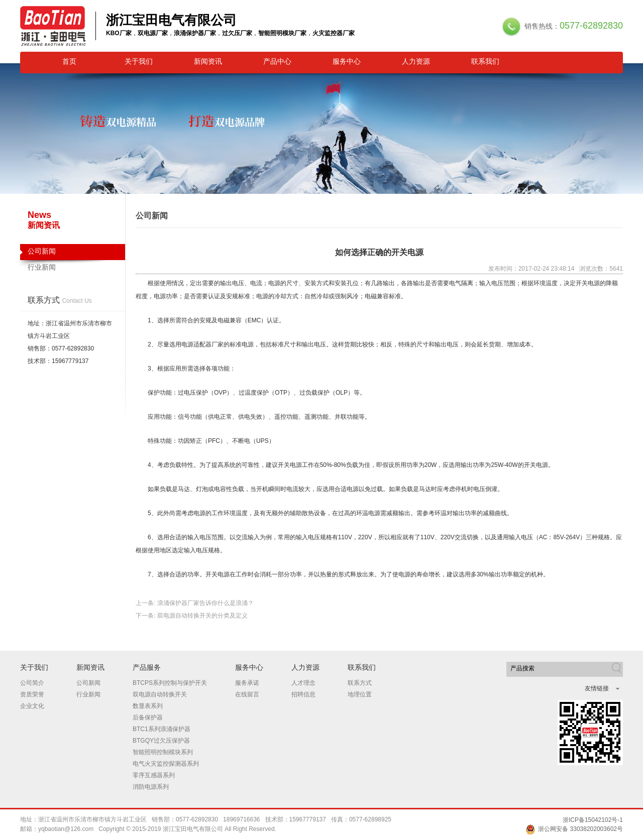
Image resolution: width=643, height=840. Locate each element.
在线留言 (247, 694)
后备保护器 (148, 717)
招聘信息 (303, 694)
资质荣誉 (32, 694)
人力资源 (416, 61)
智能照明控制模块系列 (163, 752)
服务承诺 (247, 683)
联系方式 (360, 683)
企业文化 (32, 706)
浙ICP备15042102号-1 (593, 820)
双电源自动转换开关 (160, 694)
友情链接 (597, 688)
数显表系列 (148, 706)
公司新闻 (73, 254)
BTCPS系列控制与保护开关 (170, 683)
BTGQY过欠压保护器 (161, 741)
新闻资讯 (208, 61)
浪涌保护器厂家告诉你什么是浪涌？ (205, 603)
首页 (69, 61)
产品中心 (277, 61)
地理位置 (360, 694)
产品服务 (147, 667)
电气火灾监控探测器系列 (166, 764)
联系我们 (485, 61)
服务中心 (347, 61)
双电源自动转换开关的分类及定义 (202, 616)
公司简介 (32, 683)
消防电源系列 (151, 787)
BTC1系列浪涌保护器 (162, 729)
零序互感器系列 (154, 775)
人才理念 (303, 683)
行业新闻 (42, 267)
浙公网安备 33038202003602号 (574, 829)
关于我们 (139, 61)
